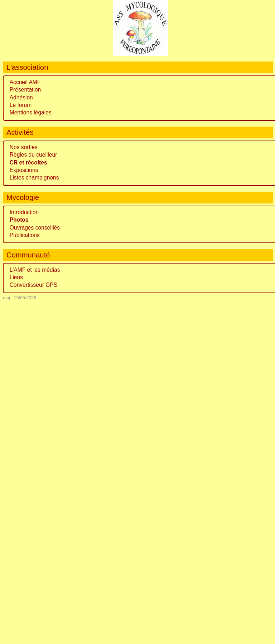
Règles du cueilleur (33, 155)
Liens (16, 277)
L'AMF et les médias (35, 270)
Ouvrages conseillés (35, 228)
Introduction (24, 212)
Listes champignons (34, 178)
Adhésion (21, 97)
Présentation (25, 90)
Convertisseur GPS (33, 285)
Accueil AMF (25, 82)
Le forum (21, 105)
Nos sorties (24, 147)
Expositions (24, 170)
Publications (25, 235)
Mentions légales (31, 112)
